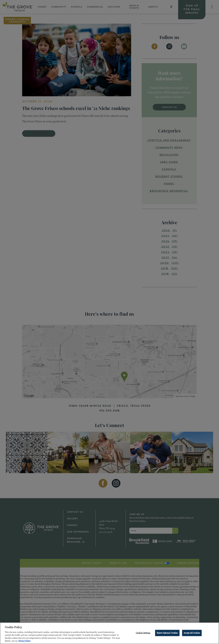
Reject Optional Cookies (167, 634)
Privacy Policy (24, 642)
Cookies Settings (143, 634)
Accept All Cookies (192, 634)
